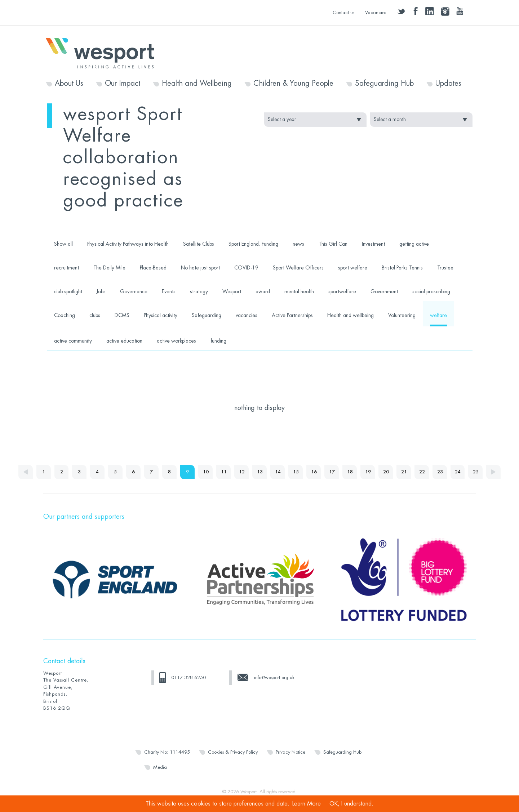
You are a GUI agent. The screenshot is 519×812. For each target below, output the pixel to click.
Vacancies (376, 12)
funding (218, 341)
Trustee (445, 268)
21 (404, 472)
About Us (69, 84)
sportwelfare (342, 291)
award (263, 291)
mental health (299, 291)
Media (160, 767)
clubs (95, 315)
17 (332, 472)
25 (476, 472)
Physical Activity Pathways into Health (128, 244)
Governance (134, 291)
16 (314, 472)
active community (73, 341)
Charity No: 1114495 (167, 752)
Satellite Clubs (199, 244)
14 (278, 472)
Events (169, 291)
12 (242, 472)
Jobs (101, 291)
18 (350, 472)
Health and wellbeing (351, 315)
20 (386, 472)
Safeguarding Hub (384, 84)
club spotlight (68, 291)
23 (440, 472)
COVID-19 (246, 268)
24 (458, 472)
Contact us (343, 12)
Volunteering (402, 315)
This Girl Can (333, 244)
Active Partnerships (292, 315)
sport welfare (353, 268)
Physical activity (161, 315)
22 (422, 472)
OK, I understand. (351, 804)
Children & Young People (293, 84)
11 (224, 472)
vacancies (247, 315)
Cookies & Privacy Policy (233, 752)
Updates (448, 84)
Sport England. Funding (253, 244)
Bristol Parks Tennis (402, 268)
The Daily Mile (109, 268)
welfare (438, 315)
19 (368, 472)
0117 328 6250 (188, 677)
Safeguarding (207, 315)
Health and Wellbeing (197, 84)
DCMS (122, 315)
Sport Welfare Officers (298, 268)
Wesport (103, 53)
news (298, 244)
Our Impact (123, 84)
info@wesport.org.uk (274, 677)
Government (384, 291)
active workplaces (176, 341)
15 (296, 472)
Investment (373, 244)
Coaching (65, 315)
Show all (63, 244)
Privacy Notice (290, 752)
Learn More (307, 804)
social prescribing (431, 291)
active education (124, 341)
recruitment (66, 268)
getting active (414, 244)
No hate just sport (200, 268)
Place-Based (153, 268)
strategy (199, 291)
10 (206, 472)
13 (260, 472)
